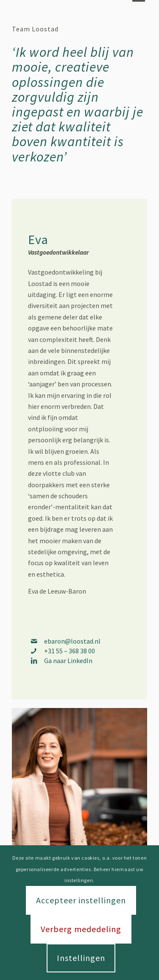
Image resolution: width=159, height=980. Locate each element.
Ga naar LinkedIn (68, 661)
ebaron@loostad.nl (72, 641)
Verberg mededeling (81, 929)
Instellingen (81, 958)
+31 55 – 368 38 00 (70, 651)
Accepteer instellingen (81, 900)
